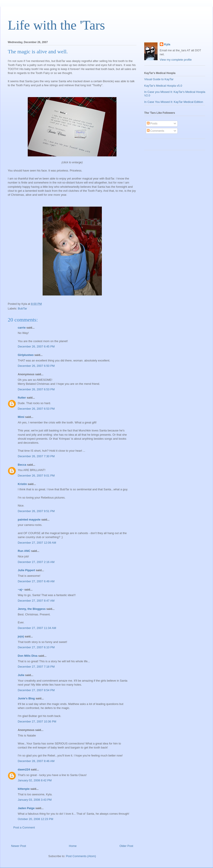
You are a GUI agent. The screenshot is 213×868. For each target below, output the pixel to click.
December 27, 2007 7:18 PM (36, 667)
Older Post (126, 846)
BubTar (23, 308)
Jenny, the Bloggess (32, 609)
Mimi (21, 417)
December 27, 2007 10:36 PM (37, 721)
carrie (22, 328)
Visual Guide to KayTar (159, 79)
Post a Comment (24, 827)
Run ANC (24, 551)
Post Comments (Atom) (81, 856)
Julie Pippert (26, 570)
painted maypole (29, 520)
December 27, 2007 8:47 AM (36, 601)
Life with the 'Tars (56, 25)
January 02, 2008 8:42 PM (35, 780)
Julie (21, 675)
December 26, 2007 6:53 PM (36, 389)
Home (73, 846)
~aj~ (21, 590)
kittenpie (24, 789)
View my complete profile (176, 60)
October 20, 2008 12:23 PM (35, 819)
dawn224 (24, 769)
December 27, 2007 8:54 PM (36, 690)
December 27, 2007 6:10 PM (36, 647)
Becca (22, 465)
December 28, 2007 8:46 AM (36, 761)
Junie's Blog (26, 698)
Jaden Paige (26, 808)
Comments (156, 131)
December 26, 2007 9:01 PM (36, 476)
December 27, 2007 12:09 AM (37, 543)
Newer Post (19, 846)
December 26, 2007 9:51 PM (36, 511)
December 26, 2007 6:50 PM (36, 366)
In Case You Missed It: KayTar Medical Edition (174, 102)
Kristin (22, 484)
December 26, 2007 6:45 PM (36, 346)
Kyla (167, 44)
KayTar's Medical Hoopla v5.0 (163, 86)
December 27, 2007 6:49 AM (36, 581)
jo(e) (21, 636)
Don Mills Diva (28, 656)
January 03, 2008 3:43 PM (35, 800)
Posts (152, 123)
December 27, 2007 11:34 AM (37, 628)
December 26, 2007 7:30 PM (36, 456)
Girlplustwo (26, 355)
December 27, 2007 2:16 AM (36, 562)
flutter (22, 398)
